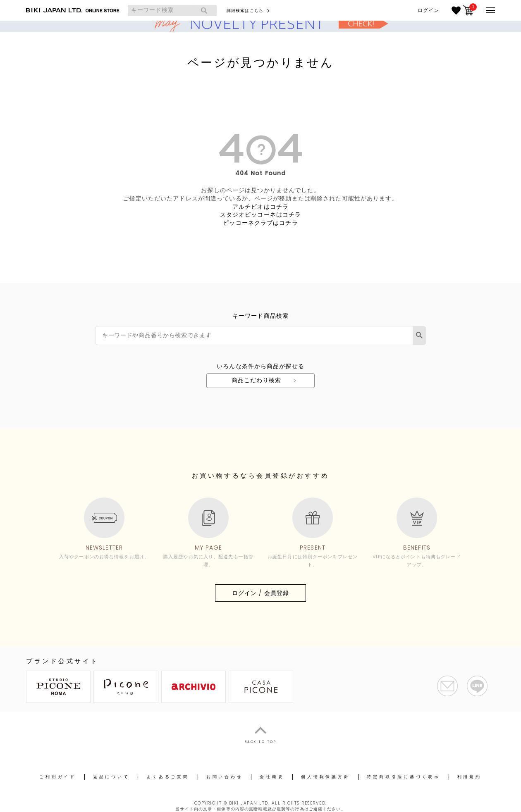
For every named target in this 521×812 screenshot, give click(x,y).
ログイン (428, 10)
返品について (111, 777)
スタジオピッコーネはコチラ (261, 214)
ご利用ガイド (58, 777)
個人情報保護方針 (325, 777)
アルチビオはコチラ (260, 207)
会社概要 (272, 777)
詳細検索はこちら (245, 11)
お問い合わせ (225, 777)
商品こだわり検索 (257, 380)
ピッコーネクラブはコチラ (260, 223)
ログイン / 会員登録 (260, 593)
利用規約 (470, 777)
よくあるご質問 (168, 777)
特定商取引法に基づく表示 (403, 777)
